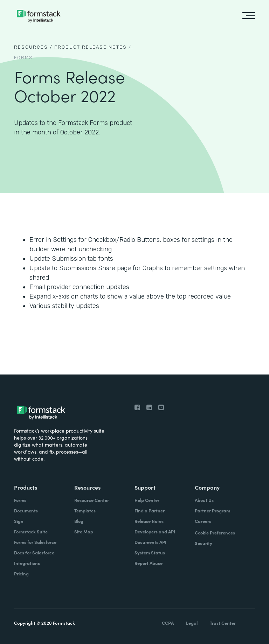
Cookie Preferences (215, 533)
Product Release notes (91, 47)
